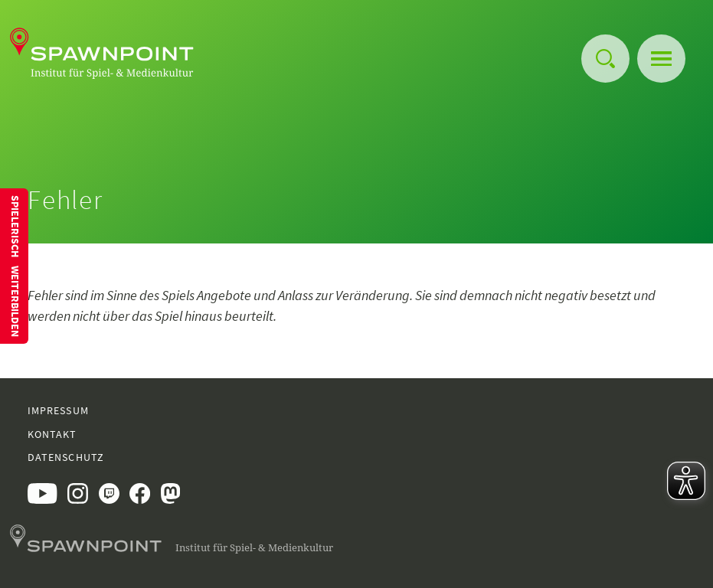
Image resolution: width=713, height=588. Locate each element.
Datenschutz (66, 457)
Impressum (58, 410)
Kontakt (52, 434)
